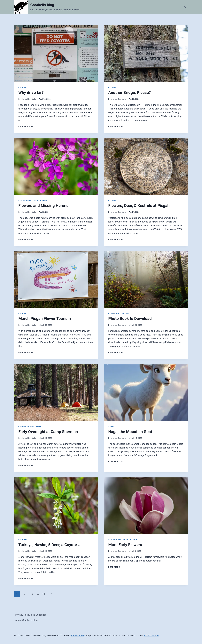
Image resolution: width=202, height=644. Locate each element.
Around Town (25, 200)
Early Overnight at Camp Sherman (48, 432)
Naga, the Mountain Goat (130, 432)
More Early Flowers (125, 545)
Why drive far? (31, 93)
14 (43, 594)
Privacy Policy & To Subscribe (31, 615)
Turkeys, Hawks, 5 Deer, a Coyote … (50, 545)
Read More (26, 126)
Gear (111, 313)
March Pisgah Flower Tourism (45, 319)
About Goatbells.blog (26, 620)
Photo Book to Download (130, 319)
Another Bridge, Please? (130, 93)
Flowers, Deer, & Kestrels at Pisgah (139, 206)
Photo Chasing (40, 200)
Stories (112, 427)
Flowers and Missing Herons (43, 206)
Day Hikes (23, 87)
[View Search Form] (186, 7)
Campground (25, 427)
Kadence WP (78, 635)
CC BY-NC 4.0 (151, 635)
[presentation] (56, 54)
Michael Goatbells (28, 99)
